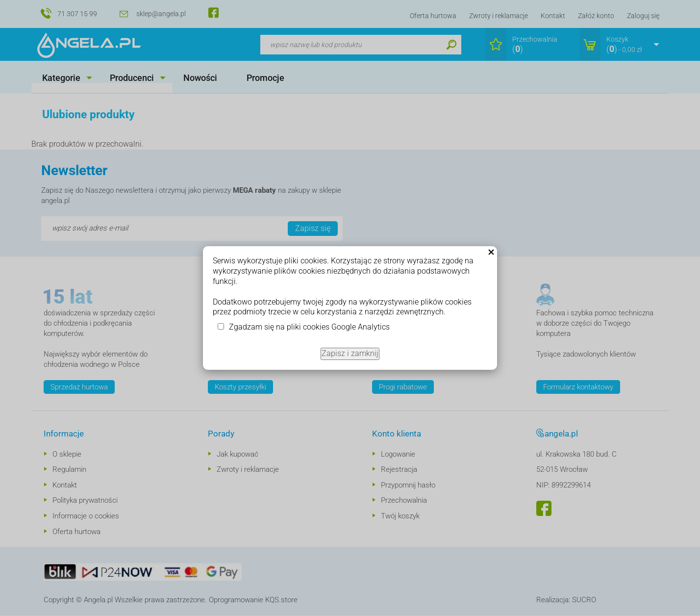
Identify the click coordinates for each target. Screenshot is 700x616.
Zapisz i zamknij (350, 353)
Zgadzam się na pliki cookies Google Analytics (309, 327)
